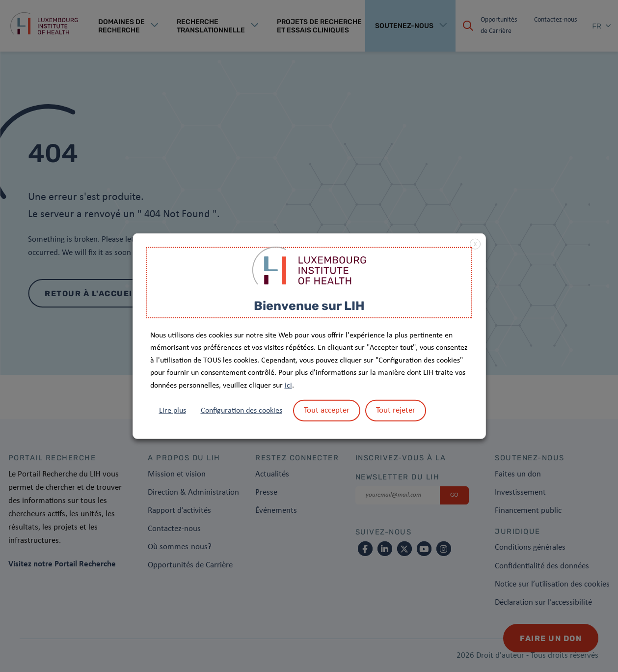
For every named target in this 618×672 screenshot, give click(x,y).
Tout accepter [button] (327, 410)
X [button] (475, 245)
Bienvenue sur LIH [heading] (309, 306)
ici (288, 386)
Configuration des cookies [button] (242, 410)
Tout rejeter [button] (396, 410)
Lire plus (173, 410)
